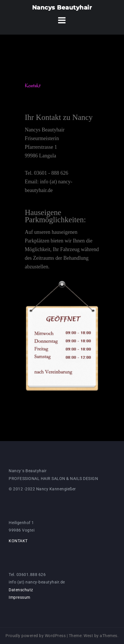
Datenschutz (21, 590)
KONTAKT (18, 541)
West (88, 636)
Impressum (20, 597)
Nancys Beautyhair (62, 7)
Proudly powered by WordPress (36, 636)
